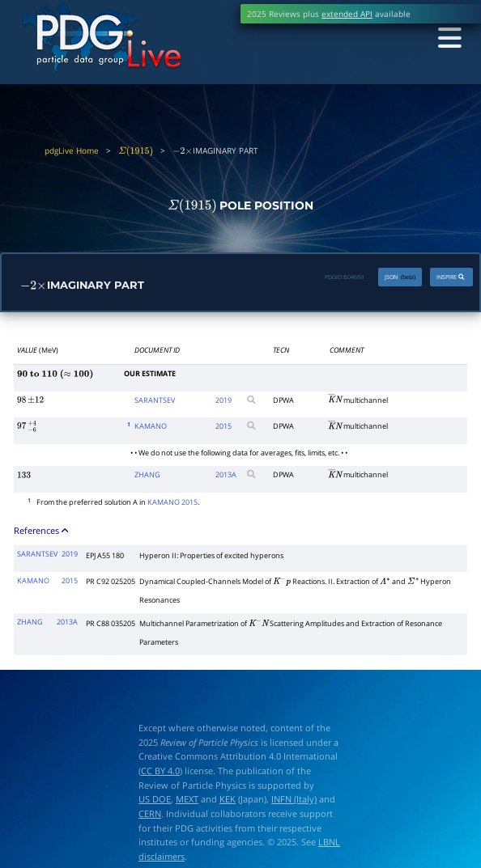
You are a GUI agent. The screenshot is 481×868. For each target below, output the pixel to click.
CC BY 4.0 (160, 771)
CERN (150, 813)
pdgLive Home (72, 150)
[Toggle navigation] (448, 38)
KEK (228, 800)
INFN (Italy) (294, 800)
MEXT (187, 800)
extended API (347, 14)
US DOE (155, 800)
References (42, 530)
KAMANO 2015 (172, 503)
